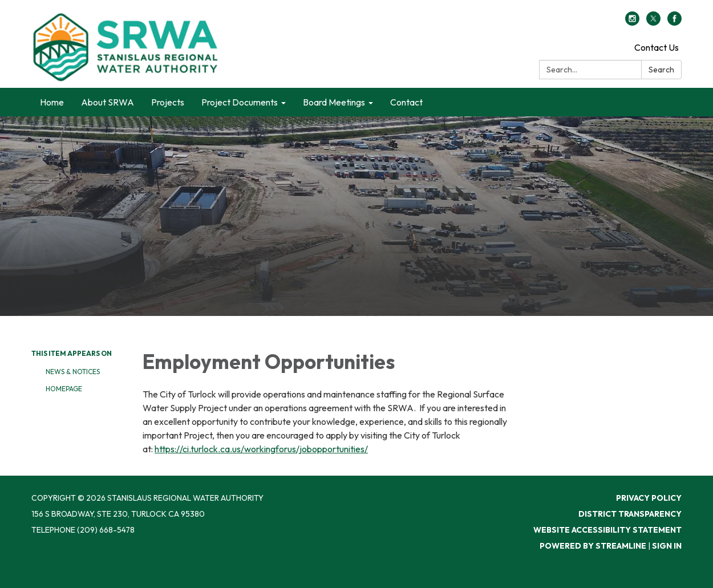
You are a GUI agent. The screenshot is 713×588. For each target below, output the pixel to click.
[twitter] (653, 22)
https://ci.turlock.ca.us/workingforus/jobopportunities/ (261, 449)
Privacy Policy (649, 498)
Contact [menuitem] (406, 102)
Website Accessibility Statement (607, 530)
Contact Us (657, 47)
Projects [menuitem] (168, 102)
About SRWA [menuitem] (108, 102)
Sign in (667, 546)
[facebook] (674, 22)
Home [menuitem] (52, 102)
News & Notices (73, 372)
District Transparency (630, 514)
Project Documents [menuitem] (240, 102)
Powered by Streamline (593, 546)
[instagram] (632, 22)
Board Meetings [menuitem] (334, 102)
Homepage (64, 389)
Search (661, 70)
